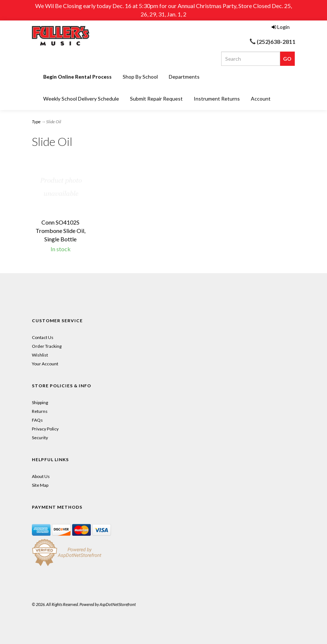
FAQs (37, 420)
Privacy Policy (45, 429)
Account (261, 99)
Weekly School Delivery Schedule (81, 99)
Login (281, 27)
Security (40, 438)
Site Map (40, 485)
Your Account (45, 364)
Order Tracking (47, 346)
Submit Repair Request (156, 99)
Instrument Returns (217, 99)
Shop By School (140, 77)
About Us (41, 476)
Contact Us (43, 337)
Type (36, 122)
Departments (184, 77)
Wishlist (40, 355)
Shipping (40, 402)
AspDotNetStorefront (118, 604)
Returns (40, 411)
